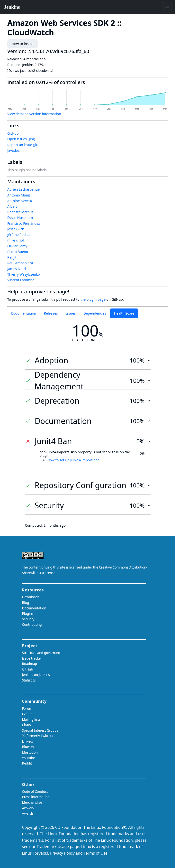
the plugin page (93, 299)
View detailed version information (34, 114)
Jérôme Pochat (19, 235)
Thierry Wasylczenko (24, 274)
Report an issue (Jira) (24, 145)
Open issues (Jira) (21, 139)
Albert (12, 206)
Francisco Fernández (24, 223)
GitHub (13, 133)
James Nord (17, 269)
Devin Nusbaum (20, 218)
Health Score (124, 313)
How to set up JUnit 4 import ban (74, 460)
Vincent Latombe (21, 280)
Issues (71, 313)
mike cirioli (16, 240)
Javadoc (13, 150)
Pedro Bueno (18, 252)
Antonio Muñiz (19, 195)
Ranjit (12, 257)
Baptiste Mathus (20, 212)
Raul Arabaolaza (20, 263)
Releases (51, 313)
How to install (22, 44)
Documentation (24, 313)
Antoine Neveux (20, 201)
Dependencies (95, 313)
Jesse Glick (16, 229)
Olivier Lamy (17, 246)
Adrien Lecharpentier (24, 189)
